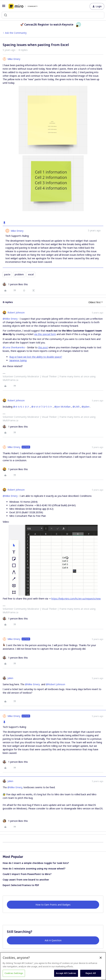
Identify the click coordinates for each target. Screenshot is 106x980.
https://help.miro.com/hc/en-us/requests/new (76, 599)
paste (7, 274)
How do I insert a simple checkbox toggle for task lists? (36, 863)
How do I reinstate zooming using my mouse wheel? (34, 869)
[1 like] (15, 284)
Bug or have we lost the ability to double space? (36, 357)
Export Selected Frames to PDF (21, 885)
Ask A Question (53, 940)
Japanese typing (18, 360)
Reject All (91, 973)
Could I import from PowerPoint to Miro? (27, 874)
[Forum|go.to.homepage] (23, 6)
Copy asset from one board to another (26, 880)
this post (43, 347)
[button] (4, 7)
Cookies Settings (14, 973)
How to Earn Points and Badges (53, 905)
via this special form (45, 334)
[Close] (101, 958)
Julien (10, 678)
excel (31, 274)
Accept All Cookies (66, 973)
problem (19, 274)
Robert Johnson (16, 312)
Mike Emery (14, 59)
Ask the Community (16, 33)
